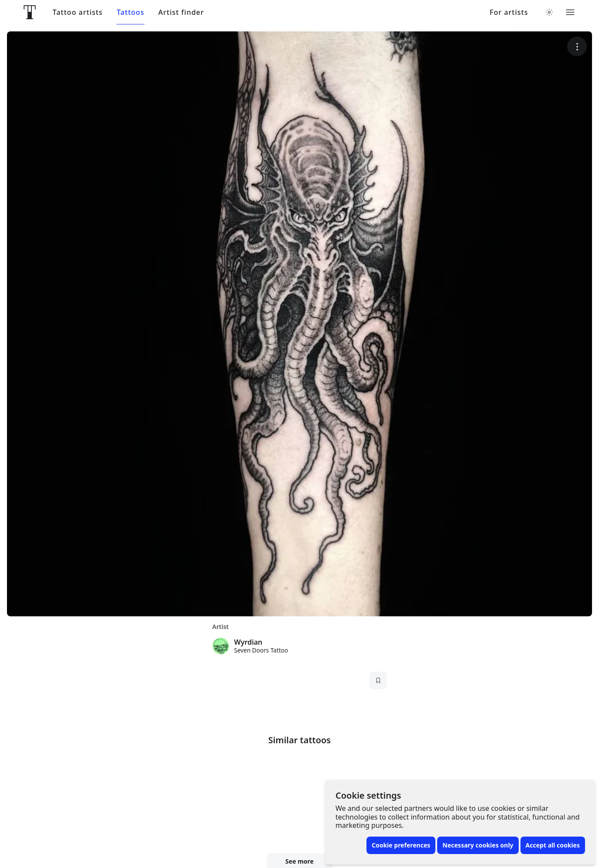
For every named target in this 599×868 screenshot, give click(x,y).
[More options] (577, 46)
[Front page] (30, 12)
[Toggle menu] (570, 12)
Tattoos (130, 12)
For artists (509, 12)
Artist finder (181, 12)
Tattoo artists (78, 12)
